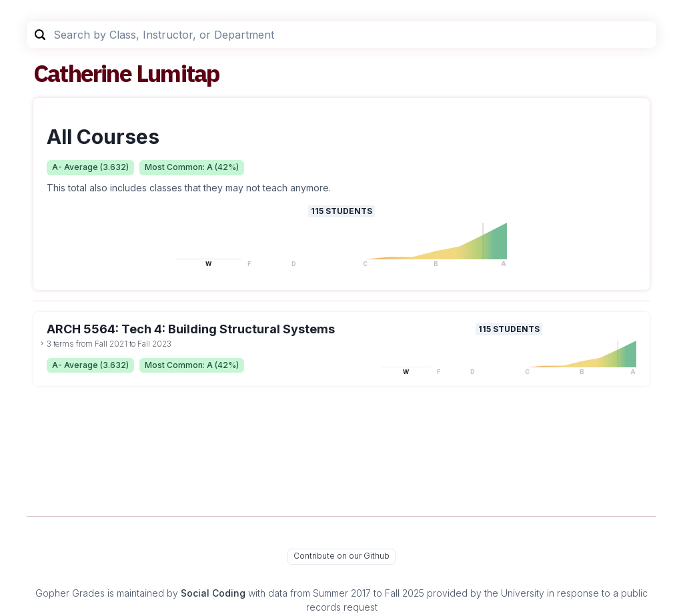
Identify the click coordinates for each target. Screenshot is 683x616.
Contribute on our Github (341, 556)
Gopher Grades (70, 593)
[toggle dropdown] (42, 343)
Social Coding (213, 593)
